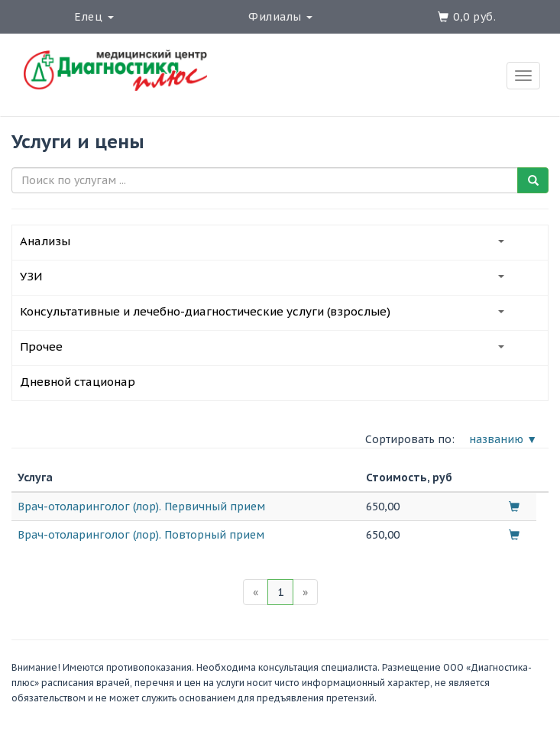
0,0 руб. (474, 17)
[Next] (305, 592)
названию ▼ (503, 439)
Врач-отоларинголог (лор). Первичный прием (141, 507)
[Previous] (256, 592)
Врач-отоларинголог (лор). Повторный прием (141, 535)
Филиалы (280, 17)
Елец (94, 17)
